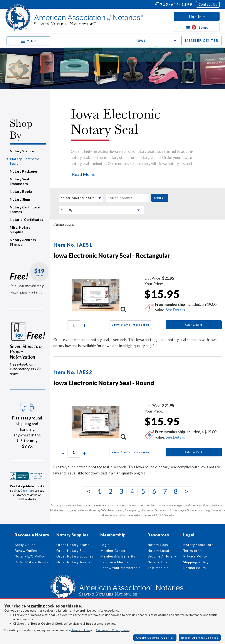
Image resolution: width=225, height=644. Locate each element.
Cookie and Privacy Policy (113, 630)
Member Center (113, 551)
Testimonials (158, 568)
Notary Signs (20, 199)
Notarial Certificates (26, 219)
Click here (27, 490)
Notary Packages (24, 171)
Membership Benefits (118, 556)
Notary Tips (157, 562)
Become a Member (115, 562)
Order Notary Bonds (31, 562)
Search (160, 198)
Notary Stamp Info (198, 545)
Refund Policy (195, 568)
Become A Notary (162, 556)
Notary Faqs (158, 545)
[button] (197, 16)
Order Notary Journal (74, 562)
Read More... (84, 174)
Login (105, 545)
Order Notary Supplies (75, 556)
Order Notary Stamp (73, 545)
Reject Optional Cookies (200, 638)
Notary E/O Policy (30, 556)
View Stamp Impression (131, 325)
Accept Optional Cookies (155, 638)
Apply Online (25, 545)
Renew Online (26, 551)
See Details (175, 310)
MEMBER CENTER (202, 40)
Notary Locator (160, 551)
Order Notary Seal (71, 551)
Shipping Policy (196, 562)
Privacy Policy (195, 556)
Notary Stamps (22, 151)
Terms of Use (81, 630)
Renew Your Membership (120, 568)
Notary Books (21, 191)
